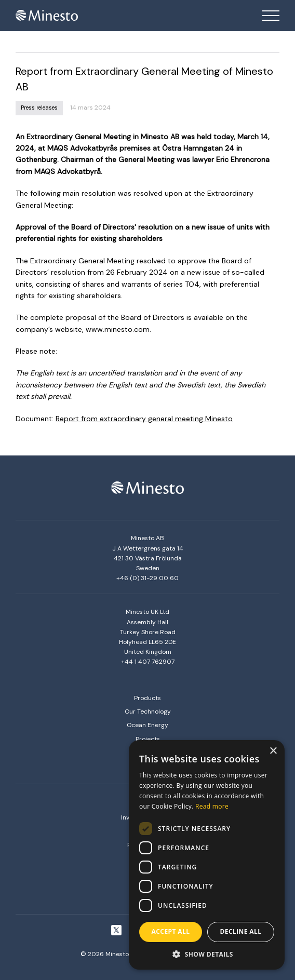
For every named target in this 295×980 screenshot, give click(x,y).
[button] (207, 954)
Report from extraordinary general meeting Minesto (144, 419)
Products (147, 698)
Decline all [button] (241, 931)
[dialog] (207, 855)
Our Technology (148, 711)
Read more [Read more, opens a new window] (212, 806)
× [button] (273, 751)
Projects (148, 739)
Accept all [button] (171, 931)
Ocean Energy (147, 725)
